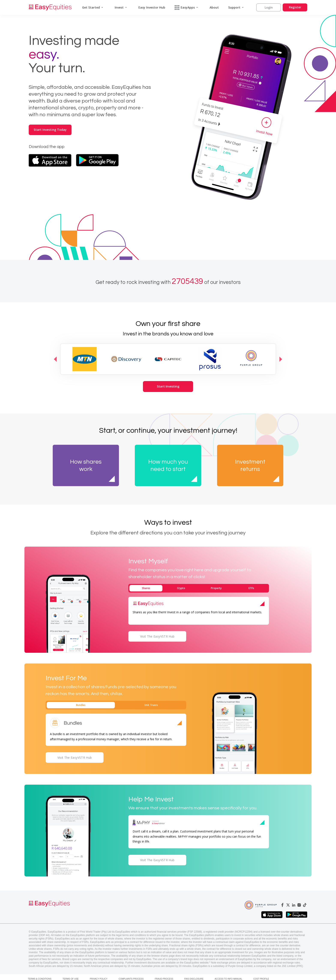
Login (269, 7)
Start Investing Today (50, 130)
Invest (119, 7)
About (214, 7)
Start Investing (168, 386)
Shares (146, 588)
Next (281, 359)
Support (234, 7)
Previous (55, 359)
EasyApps (185, 8)
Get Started (91, 7)
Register (295, 7)
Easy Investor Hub (152, 7)
